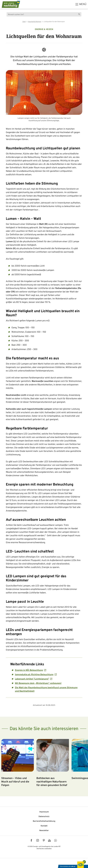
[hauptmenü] (81, 4)
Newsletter (44, 831)
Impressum (44, 812)
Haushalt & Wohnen (35, 22)
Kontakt (44, 826)
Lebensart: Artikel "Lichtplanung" (32, 679)
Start (24, 22)
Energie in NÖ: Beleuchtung (29, 670)
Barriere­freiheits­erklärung (44, 821)
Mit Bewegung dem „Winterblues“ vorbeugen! (38, 683)
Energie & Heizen (44, 29)
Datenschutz (44, 817)
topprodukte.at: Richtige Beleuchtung (34, 675)
